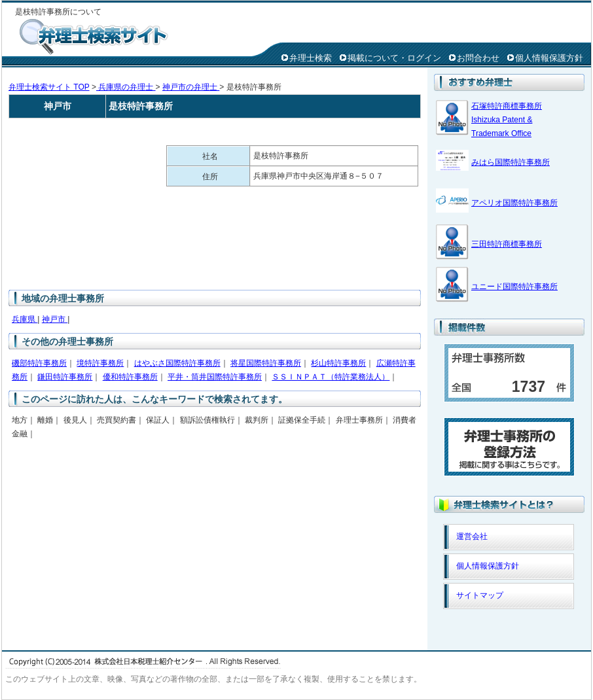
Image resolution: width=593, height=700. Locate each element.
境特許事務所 (100, 363)
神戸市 (55, 319)
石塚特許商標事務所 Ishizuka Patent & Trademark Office (507, 120)
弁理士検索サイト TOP (49, 87)
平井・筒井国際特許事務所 (215, 377)
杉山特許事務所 (338, 363)
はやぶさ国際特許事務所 (177, 363)
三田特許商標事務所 (507, 244)
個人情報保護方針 (549, 58)
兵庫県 (25, 319)
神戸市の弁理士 (191, 87)
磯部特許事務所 (39, 363)
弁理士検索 (311, 58)
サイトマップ (480, 595)
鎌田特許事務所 (65, 377)
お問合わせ (478, 58)
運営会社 (472, 536)
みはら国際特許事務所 (511, 162)
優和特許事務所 (130, 377)
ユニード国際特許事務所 (514, 287)
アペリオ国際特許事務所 (514, 203)
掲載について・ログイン (394, 58)
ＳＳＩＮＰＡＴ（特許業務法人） (331, 377)
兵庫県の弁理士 (126, 87)
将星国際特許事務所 (266, 363)
